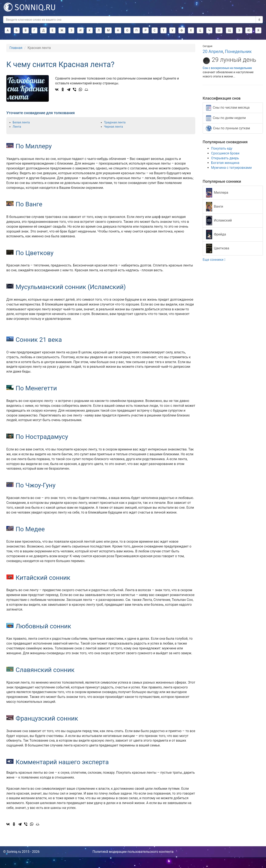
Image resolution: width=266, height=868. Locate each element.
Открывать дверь (225, 158)
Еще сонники (214, 260)
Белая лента (21, 122)
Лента (17, 127)
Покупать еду (222, 148)
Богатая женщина (225, 163)
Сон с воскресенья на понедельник (227, 68)
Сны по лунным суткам (228, 128)
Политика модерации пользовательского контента (133, 852)
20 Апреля (213, 51)
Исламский (219, 221)
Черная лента (114, 127)
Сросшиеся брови (225, 153)
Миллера (217, 193)
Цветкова (218, 248)
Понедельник (238, 51)
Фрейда (216, 235)
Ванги (215, 207)
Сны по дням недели (226, 118)
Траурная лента (115, 122)
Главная (16, 48)
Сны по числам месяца (228, 108)
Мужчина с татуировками (231, 168)
